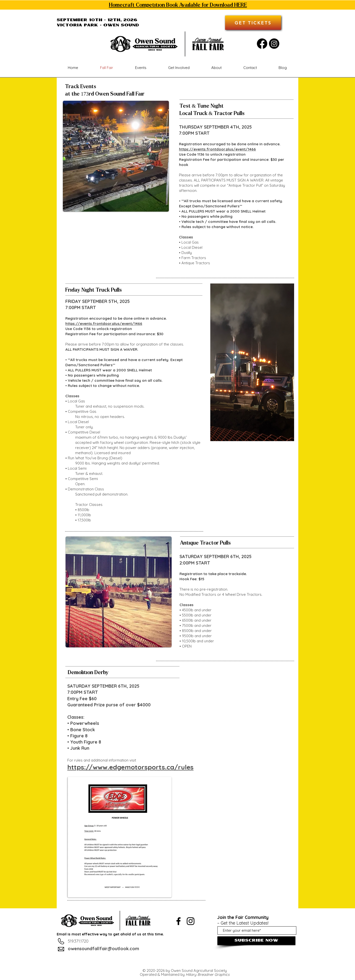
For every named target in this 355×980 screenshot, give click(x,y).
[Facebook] (262, 44)
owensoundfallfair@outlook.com (103, 949)
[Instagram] (274, 44)
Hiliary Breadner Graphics (208, 974)
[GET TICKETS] (253, 23)
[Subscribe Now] (256, 941)
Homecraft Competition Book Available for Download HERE (178, 5)
